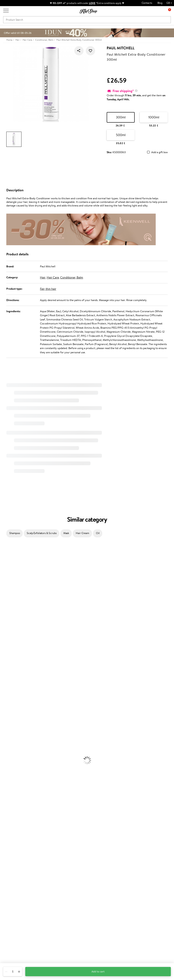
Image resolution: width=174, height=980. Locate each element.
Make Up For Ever (10, 699)
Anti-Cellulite (8, 764)
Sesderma (6, 567)
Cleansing (6, 760)
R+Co (3, 678)
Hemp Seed (7, 571)
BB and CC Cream (11, 797)
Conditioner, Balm (72, 277)
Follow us (9, 954)
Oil (98, 533)
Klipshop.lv (68, 898)
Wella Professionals (11, 633)
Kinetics (5, 662)
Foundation (7, 781)
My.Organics (8, 592)
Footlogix (5, 666)
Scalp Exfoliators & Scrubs (42, 533)
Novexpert (6, 707)
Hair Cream (82, 533)
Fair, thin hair (48, 289)
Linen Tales (6, 600)
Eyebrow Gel (8, 785)
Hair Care (53, 277)
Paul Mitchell (121, 48)
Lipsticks (5, 809)
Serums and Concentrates (15, 756)
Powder (5, 793)
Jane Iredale (7, 575)
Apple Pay (12, 878)
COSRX (4, 604)
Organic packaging (101, 847)
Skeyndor (6, 637)
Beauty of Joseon (10, 588)
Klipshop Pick (70, 882)
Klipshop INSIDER (17, 882)
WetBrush (6, 686)
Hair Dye (5, 744)
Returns (39, 902)
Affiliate (11, 886)
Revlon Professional (11, 649)
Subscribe (145, 890)
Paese (3, 621)
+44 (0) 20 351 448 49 (17, 932)
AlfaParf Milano (9, 682)
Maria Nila (6, 645)
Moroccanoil (7, 625)
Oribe (3, 653)
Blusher (4, 805)
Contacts (147, 3)
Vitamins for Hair (10, 814)
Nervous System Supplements (18, 834)
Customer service (45, 863)
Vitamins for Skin (10, 826)
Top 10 (66, 874)
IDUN (3, 690)
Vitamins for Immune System (17, 838)
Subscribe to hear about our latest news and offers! (149, 869)
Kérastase (6, 563)
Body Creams (8, 752)
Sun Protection (9, 773)
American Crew (9, 703)
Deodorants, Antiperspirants (17, 768)
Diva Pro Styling (9, 641)
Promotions (70, 861)
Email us (8, 939)
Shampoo (15, 533)
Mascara (5, 801)
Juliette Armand (10, 547)
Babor (3, 555)
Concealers (7, 789)
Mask (66, 533)
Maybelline (6, 584)
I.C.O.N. (5, 579)
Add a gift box (159, 152)
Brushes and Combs (11, 736)
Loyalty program (72, 878)
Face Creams (8, 748)
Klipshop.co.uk (16, 861)
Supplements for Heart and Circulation (23, 842)
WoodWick (6, 596)
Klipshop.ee (69, 906)
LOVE (92, 3)
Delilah (4, 559)
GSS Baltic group (72, 891)
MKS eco (5, 658)
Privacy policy (15, 874)
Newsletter (142, 861)
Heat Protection (10, 740)
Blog (160, 3)
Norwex (5, 612)
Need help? (10, 928)
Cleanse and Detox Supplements (19, 830)
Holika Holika (8, 674)
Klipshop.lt (68, 902)
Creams (5, 732)
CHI (2, 670)
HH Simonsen (8, 617)
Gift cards (40, 890)
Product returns (58, 847)
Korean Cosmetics (11, 777)
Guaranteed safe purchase (148, 847)
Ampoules (6, 727)
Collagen (5, 818)
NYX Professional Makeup (15, 608)
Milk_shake (6, 551)
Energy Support (9, 822)
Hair (43, 277)
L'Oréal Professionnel (12, 629)
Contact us (41, 870)
